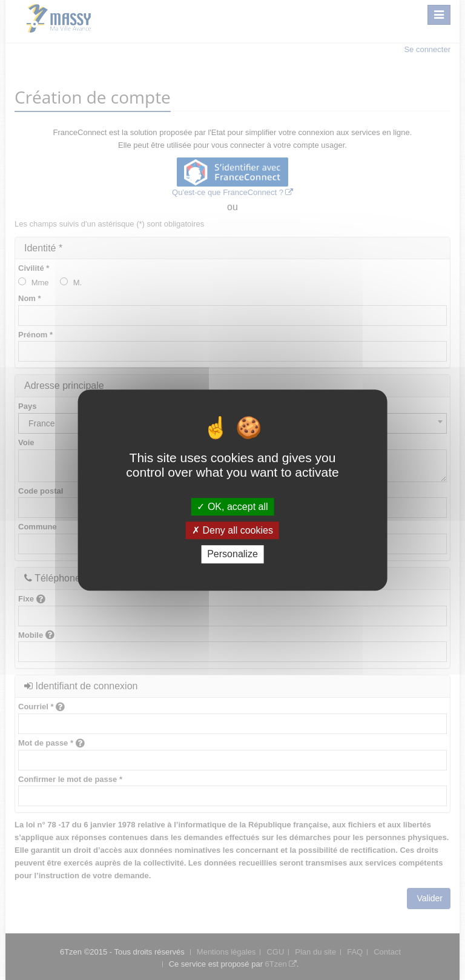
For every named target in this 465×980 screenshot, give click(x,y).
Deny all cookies (232, 530)
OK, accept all (232, 507)
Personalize (232, 555)
